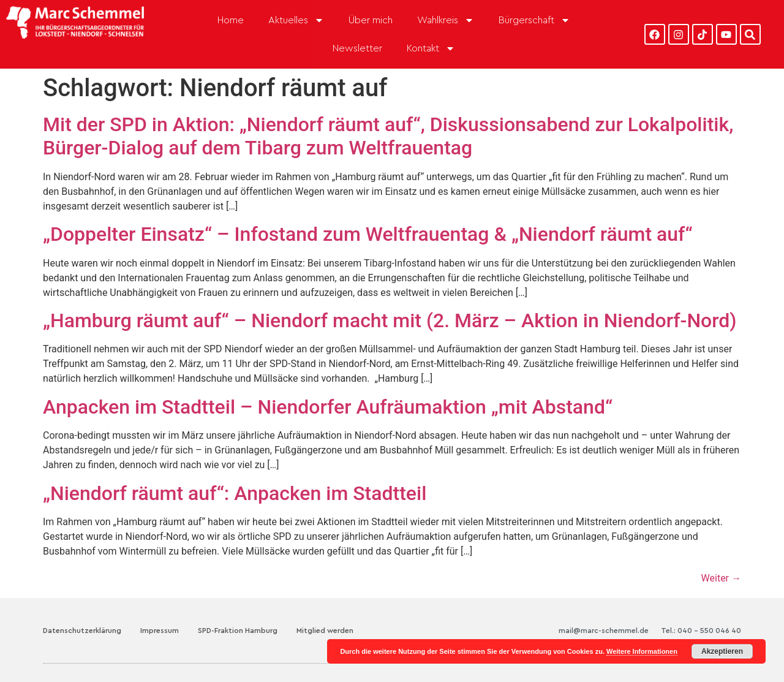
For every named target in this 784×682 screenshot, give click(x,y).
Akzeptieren (722, 651)
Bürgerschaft (534, 20)
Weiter (721, 578)
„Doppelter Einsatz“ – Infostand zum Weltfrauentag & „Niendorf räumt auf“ (368, 234)
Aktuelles (296, 20)
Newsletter (357, 48)
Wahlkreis (446, 20)
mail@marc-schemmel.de (604, 631)
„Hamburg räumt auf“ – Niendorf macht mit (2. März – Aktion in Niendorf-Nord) (390, 320)
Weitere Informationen (642, 651)
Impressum (160, 631)
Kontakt (431, 48)
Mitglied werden (325, 631)
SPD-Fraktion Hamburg (238, 631)
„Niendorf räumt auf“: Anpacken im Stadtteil (235, 493)
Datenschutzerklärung (82, 631)
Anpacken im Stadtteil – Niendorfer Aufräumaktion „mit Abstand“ (328, 407)
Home (231, 20)
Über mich (371, 20)
